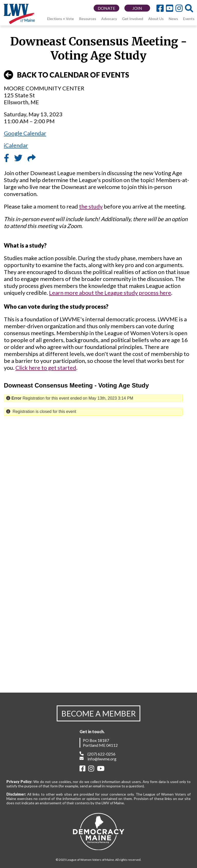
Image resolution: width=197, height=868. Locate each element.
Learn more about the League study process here (110, 293)
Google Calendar (25, 133)
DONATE (106, 8)
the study (91, 206)
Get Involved (133, 19)
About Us (156, 19)
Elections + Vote (61, 19)
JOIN (137, 8)
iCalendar (16, 145)
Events (189, 19)
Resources (88, 19)
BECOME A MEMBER (98, 713)
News (173, 19)
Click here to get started (46, 368)
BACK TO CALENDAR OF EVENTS (66, 75)
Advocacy (109, 19)
